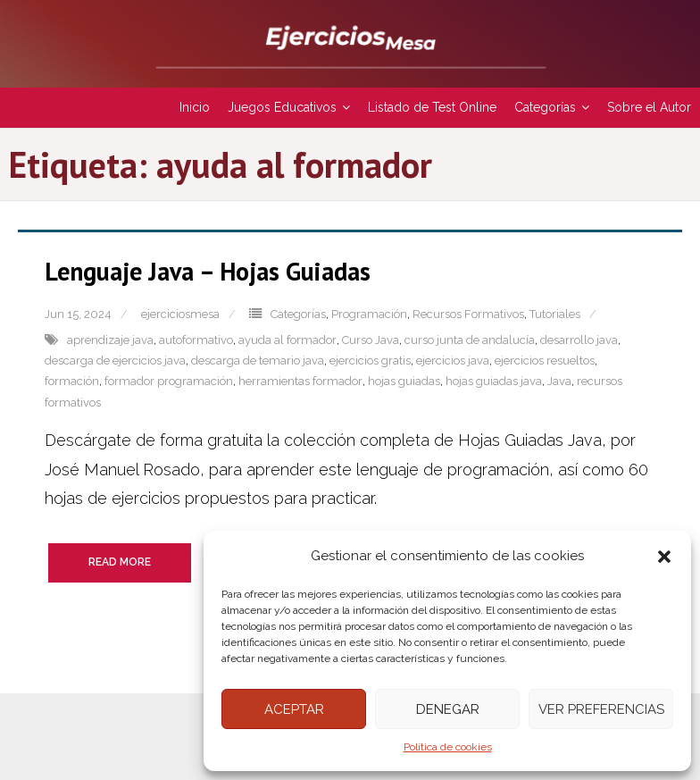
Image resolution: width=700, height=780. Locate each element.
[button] (664, 557)
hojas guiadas (404, 381)
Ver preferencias (601, 709)
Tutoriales (555, 314)
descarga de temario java (258, 361)
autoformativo (196, 340)
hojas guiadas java (494, 381)
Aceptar (294, 709)
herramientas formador (300, 381)
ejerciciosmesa (180, 314)
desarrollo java (579, 340)
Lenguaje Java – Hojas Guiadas (208, 271)
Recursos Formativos (468, 314)
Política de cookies (448, 747)
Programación (369, 314)
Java (559, 381)
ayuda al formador (287, 340)
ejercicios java (453, 361)
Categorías (298, 314)
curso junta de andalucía (470, 340)
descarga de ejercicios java (115, 361)
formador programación (169, 381)
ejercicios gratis (370, 361)
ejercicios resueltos (545, 361)
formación (72, 381)
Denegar (448, 709)
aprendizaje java (110, 340)
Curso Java (371, 340)
